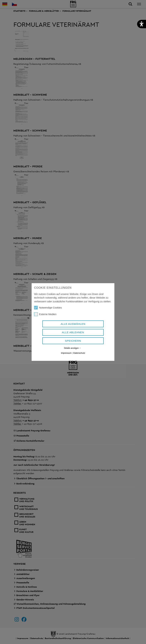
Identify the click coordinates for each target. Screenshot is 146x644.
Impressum (66, 353)
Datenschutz (79, 353)
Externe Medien (45, 314)
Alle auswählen (73, 324)
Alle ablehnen (73, 332)
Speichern (73, 341)
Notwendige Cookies (48, 308)
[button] (142, 24)
